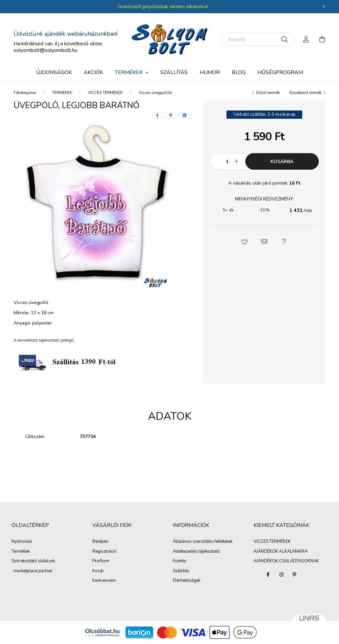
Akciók (93, 72)
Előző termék (268, 93)
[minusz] (218, 161)
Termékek (21, 552)
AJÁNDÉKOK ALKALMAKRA (281, 551)
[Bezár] (324, 7)
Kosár (98, 571)
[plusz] (237, 161)
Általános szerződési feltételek (203, 542)
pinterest (295, 575)
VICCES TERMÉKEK (105, 93)
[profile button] (306, 39)
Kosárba (282, 162)
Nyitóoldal (22, 542)
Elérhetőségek (187, 581)
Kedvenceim (104, 581)
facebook (268, 575)
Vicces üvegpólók (155, 93)
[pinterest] (171, 115)
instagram (281, 575)
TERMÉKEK (62, 93)
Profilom (101, 561)
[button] (244, 241)
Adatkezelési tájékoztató (196, 552)
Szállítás (181, 571)
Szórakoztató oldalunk (33, 561)
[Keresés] (258, 39)
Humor (210, 72)
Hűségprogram (280, 72)
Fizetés (180, 561)
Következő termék (306, 93)
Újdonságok (54, 72)
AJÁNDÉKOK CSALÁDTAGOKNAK (286, 561)
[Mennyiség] (228, 161)
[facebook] (157, 115)
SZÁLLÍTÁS (174, 72)
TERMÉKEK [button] (129, 72)
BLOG (239, 72)
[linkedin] (185, 115)
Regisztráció (104, 552)
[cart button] (322, 39)
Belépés (100, 542)
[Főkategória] (25, 93)
